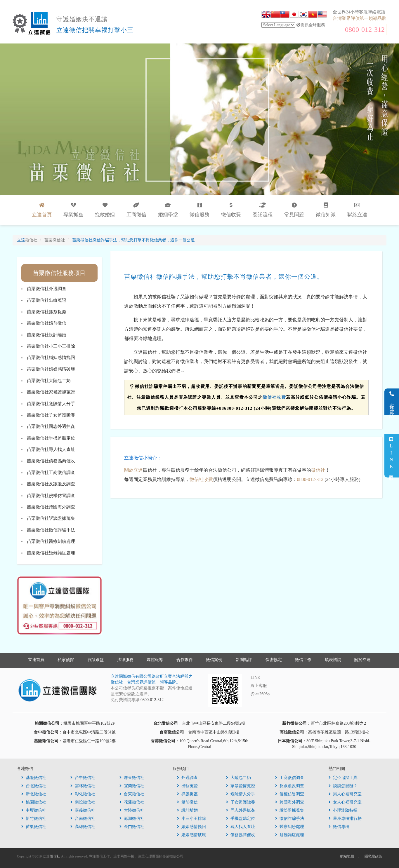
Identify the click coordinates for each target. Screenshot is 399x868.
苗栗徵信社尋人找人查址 (51, 449)
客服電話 (392, 402)
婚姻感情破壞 (191, 835)
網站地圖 (347, 856)
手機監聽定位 (241, 819)
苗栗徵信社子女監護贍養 (51, 415)
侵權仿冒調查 (290, 794)
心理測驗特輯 (343, 810)
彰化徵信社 (83, 794)
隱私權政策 (373, 856)
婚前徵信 (187, 802)
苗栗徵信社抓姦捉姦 (47, 312)
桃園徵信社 (34, 802)
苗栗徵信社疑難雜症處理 (51, 553)
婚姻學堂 (168, 210)
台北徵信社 (34, 786)
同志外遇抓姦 (241, 810)
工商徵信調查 (290, 778)
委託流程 (263, 210)
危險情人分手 (241, 794)
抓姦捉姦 (187, 794)
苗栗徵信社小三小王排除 (51, 346)
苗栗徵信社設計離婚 (47, 335)
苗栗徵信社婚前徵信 (47, 323)
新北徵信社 (34, 794)
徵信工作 (303, 660)
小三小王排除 (191, 819)
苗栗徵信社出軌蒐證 (47, 300)
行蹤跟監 (96, 660)
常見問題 (294, 210)
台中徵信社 (83, 778)
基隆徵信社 (34, 778)
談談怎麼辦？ (343, 786)
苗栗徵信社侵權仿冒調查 (51, 496)
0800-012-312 (365, 29)
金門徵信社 (132, 827)
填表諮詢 (333, 660)
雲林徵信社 (83, 786)
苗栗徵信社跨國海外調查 (51, 507)
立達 (27, 240)
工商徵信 (136, 210)
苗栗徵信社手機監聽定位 (51, 438)
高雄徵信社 (83, 827)
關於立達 (133, 470)
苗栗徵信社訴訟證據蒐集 (51, 518)
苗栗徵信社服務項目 (59, 273)
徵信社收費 (274, 397)
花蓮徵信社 (132, 802)
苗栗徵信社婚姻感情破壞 (51, 369)
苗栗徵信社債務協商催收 (51, 461)
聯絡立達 (357, 210)
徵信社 (318, 470)
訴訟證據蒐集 (290, 810)
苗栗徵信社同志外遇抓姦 (51, 426)
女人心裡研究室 (345, 802)
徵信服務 (199, 210)
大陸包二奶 (238, 778)
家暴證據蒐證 (241, 786)
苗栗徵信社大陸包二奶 (49, 381)
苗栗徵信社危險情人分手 (51, 404)
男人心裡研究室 (345, 794)
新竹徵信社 (34, 819)
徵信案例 (214, 660)
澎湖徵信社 (132, 819)
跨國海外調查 (290, 802)
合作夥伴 (185, 660)
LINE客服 (391, 456)
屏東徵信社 (132, 778)
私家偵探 (66, 660)
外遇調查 (187, 778)
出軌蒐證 (187, 786)
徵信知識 (326, 210)
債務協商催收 (241, 835)
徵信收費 (231, 210)
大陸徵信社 (132, 810)
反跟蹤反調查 (290, 786)
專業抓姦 (73, 210)
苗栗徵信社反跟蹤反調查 (51, 484)
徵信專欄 (339, 827)
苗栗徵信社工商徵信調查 (51, 473)
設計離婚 (187, 810)
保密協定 (274, 660)
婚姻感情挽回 (191, 827)
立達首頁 (36, 660)
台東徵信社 (132, 794)
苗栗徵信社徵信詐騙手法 (51, 530)
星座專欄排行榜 (345, 819)
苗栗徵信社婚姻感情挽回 (51, 358)
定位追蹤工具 (343, 778)
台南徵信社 (83, 819)
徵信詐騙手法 (290, 819)
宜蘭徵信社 (132, 786)
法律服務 (125, 660)
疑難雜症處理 (290, 835)
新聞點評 (244, 660)
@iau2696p (260, 694)
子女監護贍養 (241, 802)
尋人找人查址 (241, 827)
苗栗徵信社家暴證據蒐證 (51, 392)
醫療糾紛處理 (290, 827)
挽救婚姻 (105, 210)
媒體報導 (155, 660)
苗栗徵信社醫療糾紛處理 (51, 541)
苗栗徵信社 (34, 827)
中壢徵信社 (34, 810)
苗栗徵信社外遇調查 (47, 289)
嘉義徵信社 (83, 810)
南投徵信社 (83, 802)
